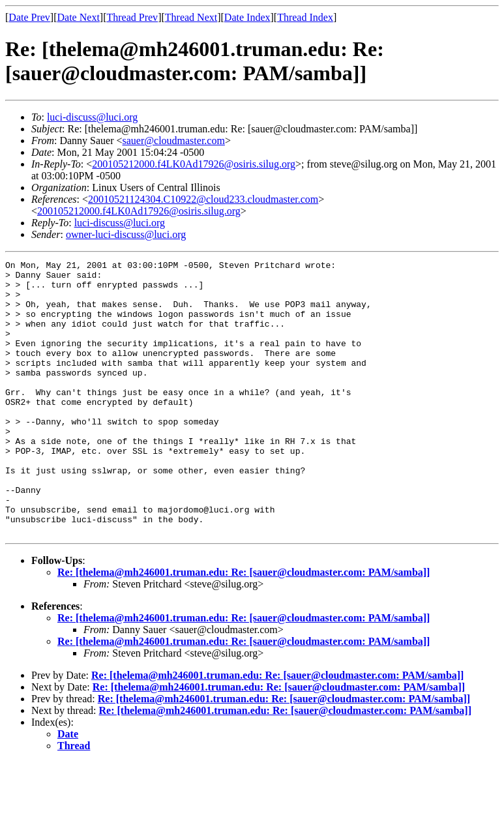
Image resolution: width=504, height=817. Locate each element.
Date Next (79, 17)
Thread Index (305, 17)
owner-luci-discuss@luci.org (126, 234)
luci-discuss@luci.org (92, 117)
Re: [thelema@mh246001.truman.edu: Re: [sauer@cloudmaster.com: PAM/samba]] (244, 627)
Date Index (247, 17)
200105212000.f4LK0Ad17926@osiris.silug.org (194, 164)
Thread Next (191, 17)
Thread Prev (132, 17)
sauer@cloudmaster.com (174, 141)
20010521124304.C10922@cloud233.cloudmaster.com (203, 199)
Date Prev (29, 17)
